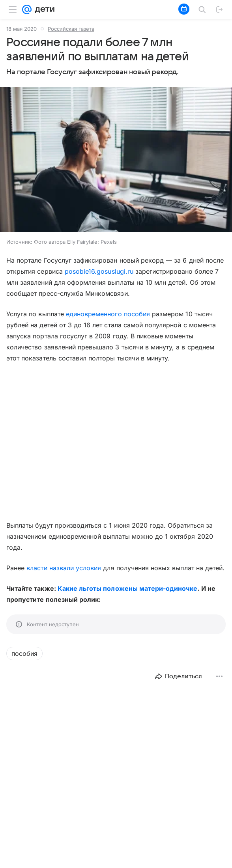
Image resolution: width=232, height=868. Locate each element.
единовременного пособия (108, 314)
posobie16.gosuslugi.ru (99, 271)
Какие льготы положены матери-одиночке (128, 588)
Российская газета (71, 29)
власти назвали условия (64, 568)
